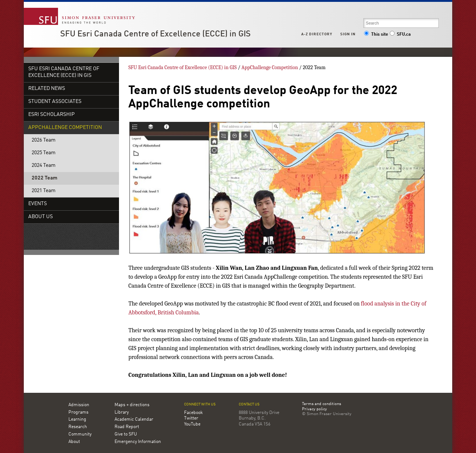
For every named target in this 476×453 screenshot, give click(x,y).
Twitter (191, 418)
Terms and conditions (321, 404)
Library (122, 412)
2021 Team (44, 191)
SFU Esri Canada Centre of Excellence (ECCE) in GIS (155, 34)
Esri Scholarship (52, 115)
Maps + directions (132, 405)
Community (80, 434)
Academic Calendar (134, 420)
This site (376, 35)
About (74, 442)
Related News (47, 89)
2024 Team (44, 166)
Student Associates (55, 102)
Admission (79, 405)
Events (38, 204)
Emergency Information (138, 442)
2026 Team (44, 140)
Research (78, 427)
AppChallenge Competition (65, 128)
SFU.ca (400, 35)
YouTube (192, 424)
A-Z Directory (317, 34)
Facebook (193, 413)
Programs (78, 412)
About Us (41, 217)
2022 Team (44, 178)
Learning (77, 420)
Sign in (348, 34)
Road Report (127, 427)
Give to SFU (126, 434)
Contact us (249, 405)
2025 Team (44, 153)
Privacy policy (314, 410)
